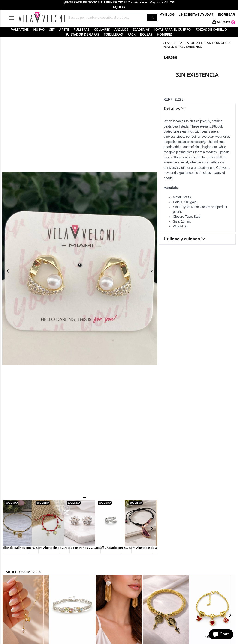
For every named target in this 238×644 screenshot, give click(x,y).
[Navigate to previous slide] (8, 271)
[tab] (197, 109)
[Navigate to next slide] (152, 271)
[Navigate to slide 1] (84, 497)
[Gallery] (80, 271)
